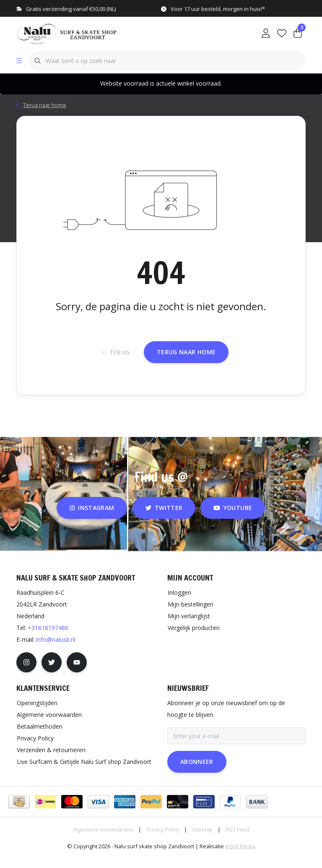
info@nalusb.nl (56, 650)
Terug (116, 361)
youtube (233, 519)
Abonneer (197, 773)
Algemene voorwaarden (103, 840)
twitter (164, 519)
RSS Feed (238, 840)
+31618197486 (48, 639)
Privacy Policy (163, 840)
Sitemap (202, 840)
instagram (92, 519)
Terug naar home (186, 361)
